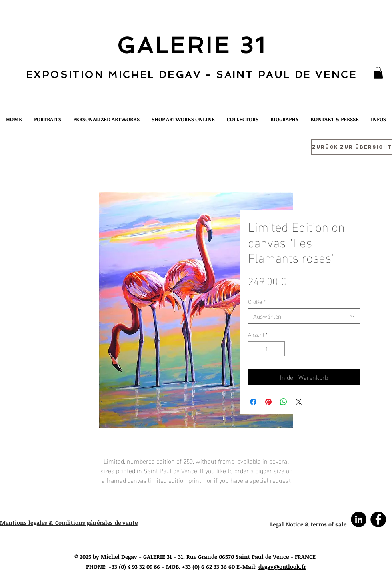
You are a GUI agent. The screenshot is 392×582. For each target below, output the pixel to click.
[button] (378, 73)
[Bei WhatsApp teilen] (284, 402)
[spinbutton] (266, 349)
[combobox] (304, 316)
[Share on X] (299, 402)
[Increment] (279, 349)
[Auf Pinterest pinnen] (268, 402)
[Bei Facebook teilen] (253, 402)
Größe (257, 301)
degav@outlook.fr (282, 567)
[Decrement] (254, 349)
